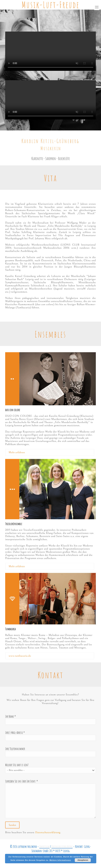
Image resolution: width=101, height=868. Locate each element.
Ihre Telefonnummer (50, 752)
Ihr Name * (50, 720)
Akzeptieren (83, 860)
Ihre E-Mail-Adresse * (50, 736)
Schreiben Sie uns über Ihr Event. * (50, 799)
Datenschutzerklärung (48, 832)
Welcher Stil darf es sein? (50, 768)
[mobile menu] (97, 7)
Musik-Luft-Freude (51, 5)
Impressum (44, 846)
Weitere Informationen (60, 860)
